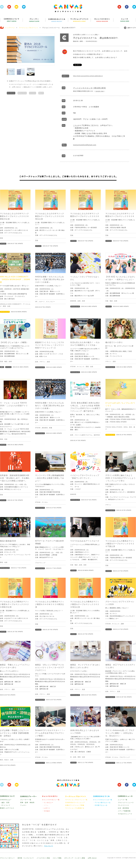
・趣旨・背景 (5, 803)
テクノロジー (51, 302)
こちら (76, 125)
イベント (3, 244)
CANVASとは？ (6, 800)
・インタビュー (48, 803)
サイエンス (81, 367)
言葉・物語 (109, 301)
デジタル (45, 502)
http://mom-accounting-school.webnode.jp (88, 76)
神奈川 (41, 93)
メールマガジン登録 (43, 858)
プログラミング (40, 563)
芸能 (1, 238)
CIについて (49, 846)
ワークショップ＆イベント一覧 (76, 800)
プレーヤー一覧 (26, 800)
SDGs (126, 427)
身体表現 (73, 301)
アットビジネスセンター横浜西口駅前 (89, 88)
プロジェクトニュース (126, 803)
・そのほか (46, 811)
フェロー (23, 805)
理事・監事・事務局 (27, 803)
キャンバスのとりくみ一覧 (103, 800)
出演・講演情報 (123, 808)
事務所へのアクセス (7, 808)
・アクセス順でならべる (102, 803)
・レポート (46, 808)
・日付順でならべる (100, 805)
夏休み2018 (22, 93)
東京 (131, 427)
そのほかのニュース (125, 814)
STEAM (73, 367)
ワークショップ (5, 312)
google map (100, 91)
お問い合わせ (92, 858)
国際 (122, 624)
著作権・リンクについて (26, 858)
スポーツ (42, 302)
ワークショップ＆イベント (29, 28)
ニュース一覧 (123, 800)
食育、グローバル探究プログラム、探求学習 (85, 435)
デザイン (42, 362)
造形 (84, 301)
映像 (51, 428)
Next (52, 50)
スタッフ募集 (57, 858)
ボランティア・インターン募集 (75, 858)
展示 (2, 367)
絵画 (79, 301)
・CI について (5, 805)
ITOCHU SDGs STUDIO (114, 427)
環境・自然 (7, 306)
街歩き (7, 760)
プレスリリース (123, 805)
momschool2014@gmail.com (85, 145)
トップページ (10, 28)
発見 (1, 760)
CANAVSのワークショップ (75, 803)
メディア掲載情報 (124, 811)
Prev (10, 50)
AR (36, 302)
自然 (12, 760)
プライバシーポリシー (7, 858)
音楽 (6, 439)
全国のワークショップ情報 (75, 805)
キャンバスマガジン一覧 (51, 800)
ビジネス (33, 93)
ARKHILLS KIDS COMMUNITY (11, 304)
